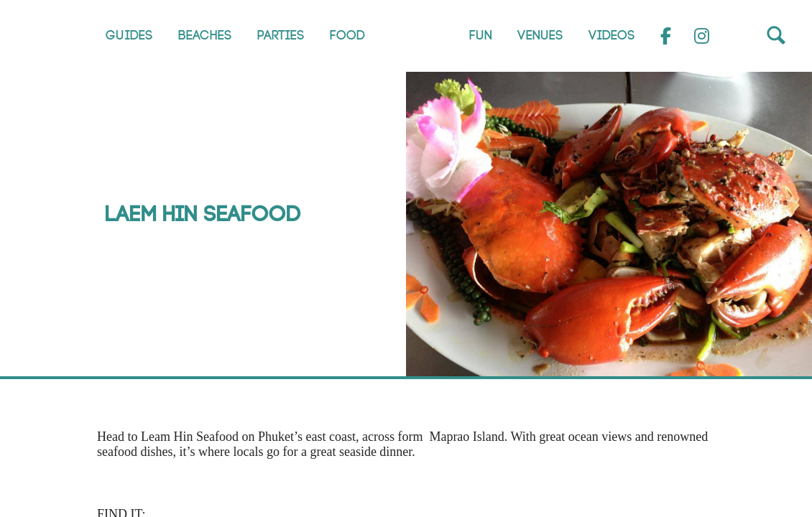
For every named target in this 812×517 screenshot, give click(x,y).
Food (347, 36)
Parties (281, 36)
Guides (129, 36)
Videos (612, 36)
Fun (481, 36)
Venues (540, 36)
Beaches (205, 36)
